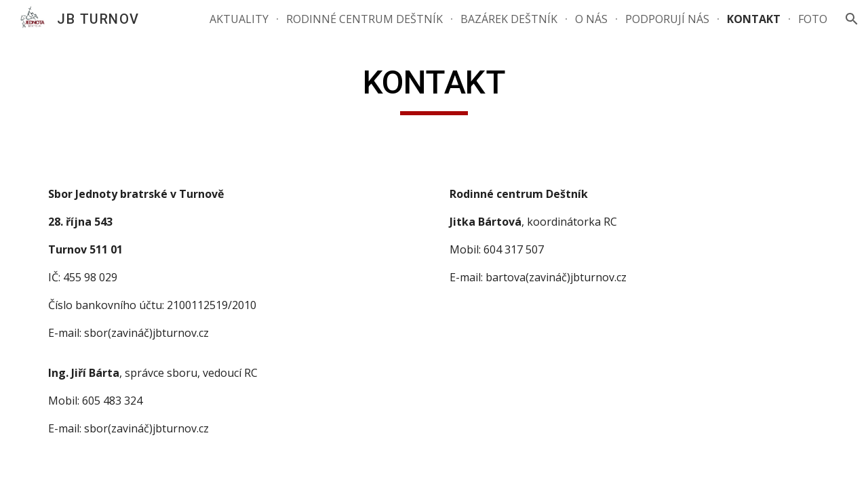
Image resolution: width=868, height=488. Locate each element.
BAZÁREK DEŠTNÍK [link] (509, 19)
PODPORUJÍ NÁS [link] (667, 19)
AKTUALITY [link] (239, 19)
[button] (852, 19)
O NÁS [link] (591, 19)
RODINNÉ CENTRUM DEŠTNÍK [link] (364, 19)
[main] (434, 89)
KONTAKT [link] (754, 19)
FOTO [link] (813, 19)
